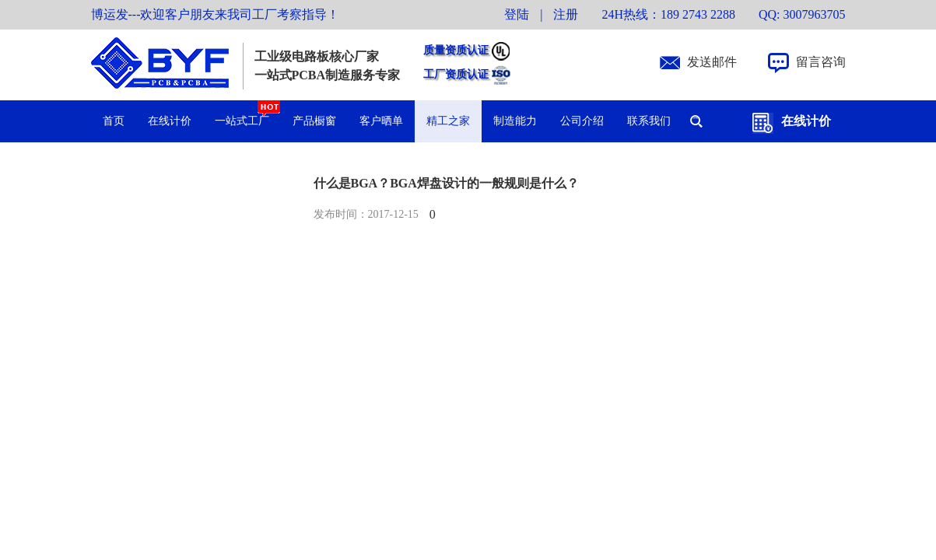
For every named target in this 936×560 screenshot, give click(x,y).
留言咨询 (821, 62)
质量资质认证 (456, 50)
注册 (566, 14)
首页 (114, 121)
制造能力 (515, 121)
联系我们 (649, 121)
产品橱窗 (314, 121)
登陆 (517, 14)
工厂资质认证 (456, 74)
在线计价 (806, 121)
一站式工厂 (248, 114)
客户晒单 (381, 121)
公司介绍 (582, 121)
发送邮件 (712, 62)
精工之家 (448, 121)
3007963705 (815, 14)
